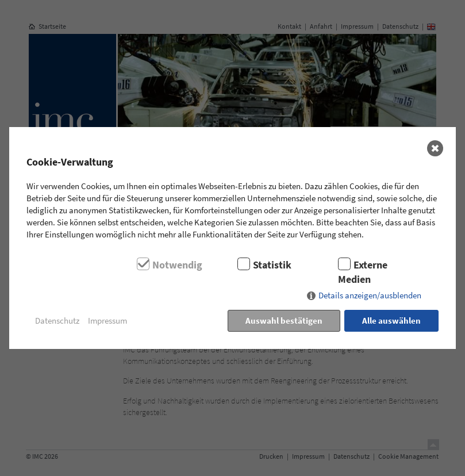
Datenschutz (57, 320)
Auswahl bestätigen (284, 320)
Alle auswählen (391, 320)
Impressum (107, 320)
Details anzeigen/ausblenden (370, 295)
